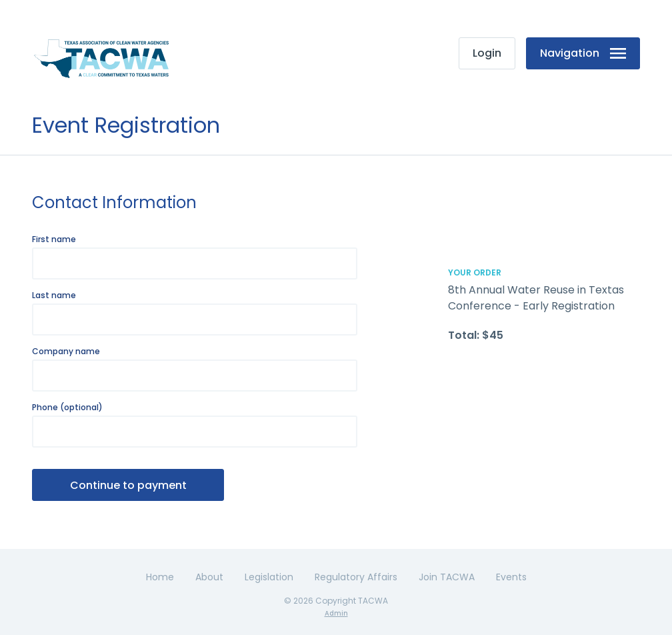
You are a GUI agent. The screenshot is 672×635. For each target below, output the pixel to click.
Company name (66, 352)
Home (160, 577)
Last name (54, 295)
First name (54, 239)
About (209, 577)
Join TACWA (447, 577)
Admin (336, 613)
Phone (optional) (67, 408)
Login (487, 53)
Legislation (269, 577)
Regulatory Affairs (356, 577)
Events (511, 577)
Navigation (583, 53)
